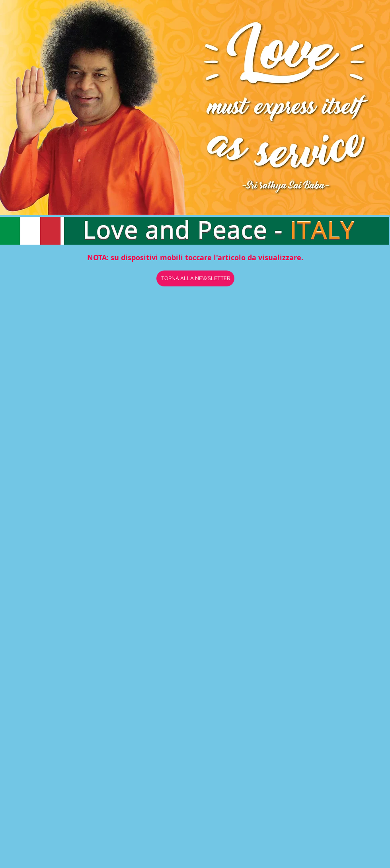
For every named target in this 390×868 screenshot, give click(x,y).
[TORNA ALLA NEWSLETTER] (195, 278)
